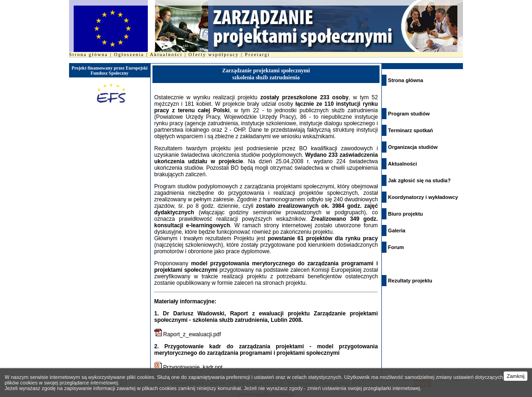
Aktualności (166, 54)
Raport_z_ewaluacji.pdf (192, 334)
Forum (396, 247)
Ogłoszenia (129, 54)
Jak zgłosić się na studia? (419, 180)
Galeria (396, 231)
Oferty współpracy (214, 54)
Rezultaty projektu (410, 281)
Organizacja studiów (413, 147)
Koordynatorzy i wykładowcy (423, 197)
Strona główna (89, 54)
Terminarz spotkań (410, 130)
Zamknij (516, 376)
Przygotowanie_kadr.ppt (193, 367)
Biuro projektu (405, 214)
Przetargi (258, 54)
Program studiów (409, 114)
